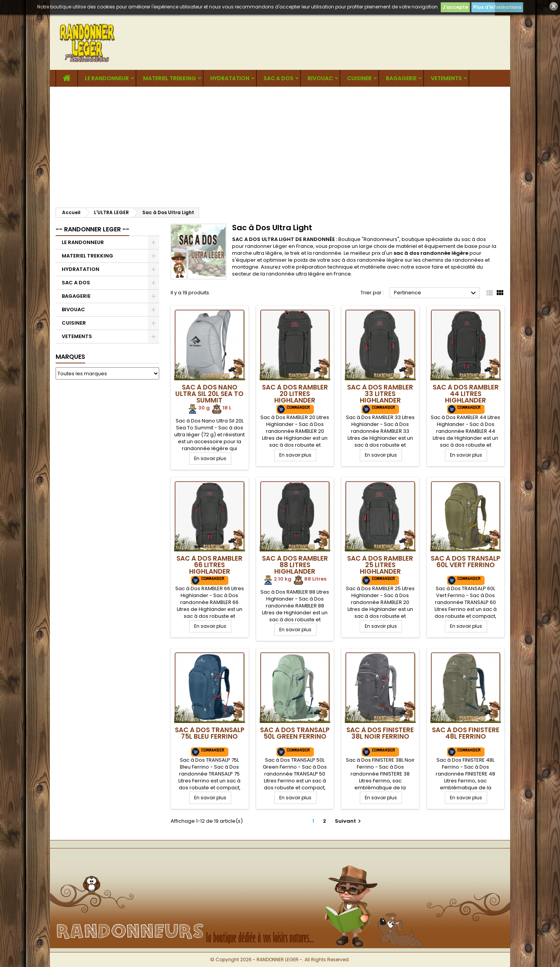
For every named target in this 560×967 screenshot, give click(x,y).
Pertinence (436, 293)
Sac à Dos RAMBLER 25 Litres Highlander (380, 565)
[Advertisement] (280, 144)
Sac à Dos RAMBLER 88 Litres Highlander (295, 565)
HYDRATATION (230, 78)
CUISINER (359, 78)
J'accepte (455, 7)
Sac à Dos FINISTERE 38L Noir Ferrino (380, 733)
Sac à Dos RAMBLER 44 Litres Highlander (466, 394)
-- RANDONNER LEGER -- (92, 229)
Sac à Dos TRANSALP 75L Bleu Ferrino (210, 733)
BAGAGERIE (401, 78)
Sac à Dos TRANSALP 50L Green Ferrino (295, 733)
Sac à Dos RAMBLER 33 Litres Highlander (380, 394)
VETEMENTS (446, 78)
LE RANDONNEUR (107, 78)
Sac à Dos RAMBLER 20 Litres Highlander (295, 394)
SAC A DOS (278, 78)
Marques (70, 357)
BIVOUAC (320, 78)
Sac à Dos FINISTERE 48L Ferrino (466, 733)
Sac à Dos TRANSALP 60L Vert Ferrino (465, 562)
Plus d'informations (497, 7)
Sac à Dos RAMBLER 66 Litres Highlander (209, 565)
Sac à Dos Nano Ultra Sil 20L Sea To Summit (209, 394)
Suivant (349, 821)
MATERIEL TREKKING (170, 78)
